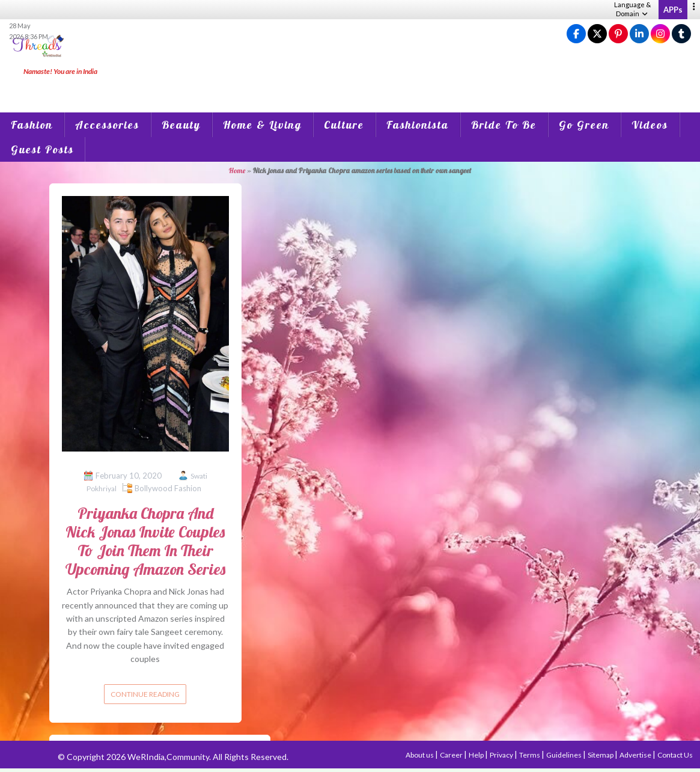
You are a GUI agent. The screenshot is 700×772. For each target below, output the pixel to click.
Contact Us (675, 755)
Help (477, 755)
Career (452, 755)
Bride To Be (504, 125)
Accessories (107, 125)
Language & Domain (632, 9)
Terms (530, 755)
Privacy (502, 755)
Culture (344, 125)
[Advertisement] (350, 84)
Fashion (32, 125)
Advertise (636, 755)
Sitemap (601, 755)
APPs (673, 10)
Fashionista (418, 125)
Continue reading (145, 694)
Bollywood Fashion (168, 488)
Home (237, 170)
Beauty (181, 125)
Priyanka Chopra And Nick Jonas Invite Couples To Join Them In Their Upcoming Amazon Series (145, 541)
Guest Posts (42, 149)
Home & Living (262, 125)
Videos (650, 125)
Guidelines (565, 755)
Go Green (584, 125)
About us (420, 755)
